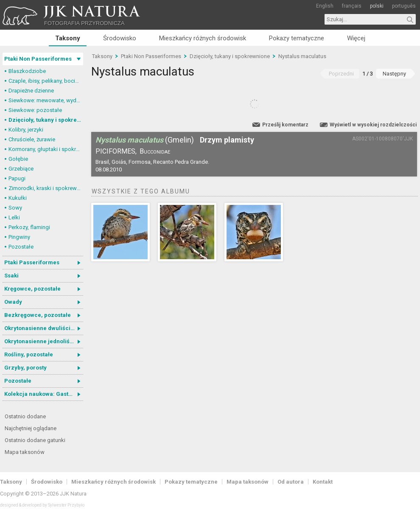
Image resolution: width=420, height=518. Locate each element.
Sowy (15, 208)
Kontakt (323, 482)
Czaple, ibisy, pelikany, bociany (46, 81)
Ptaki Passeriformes (32, 262)
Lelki (14, 217)
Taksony (68, 38)
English (325, 6)
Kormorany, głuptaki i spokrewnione (46, 149)
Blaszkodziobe (27, 71)
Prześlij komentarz (285, 125)
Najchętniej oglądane (31, 428)
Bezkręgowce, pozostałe (38, 315)
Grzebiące (21, 169)
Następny (394, 74)
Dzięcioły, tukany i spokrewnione (46, 120)
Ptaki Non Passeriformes (38, 59)
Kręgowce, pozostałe (32, 289)
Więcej (356, 38)
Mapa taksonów (25, 452)
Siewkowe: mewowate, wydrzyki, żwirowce (46, 100)
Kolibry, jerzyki (26, 130)
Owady (13, 302)
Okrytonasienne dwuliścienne (44, 328)
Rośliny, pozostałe (29, 354)
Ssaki (11, 276)
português (404, 6)
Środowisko (120, 38)
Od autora (291, 482)
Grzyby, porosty (25, 368)
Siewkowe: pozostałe (35, 110)
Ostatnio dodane (25, 416)
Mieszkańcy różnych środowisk (203, 38)
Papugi (17, 178)
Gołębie (18, 159)
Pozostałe (21, 247)
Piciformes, (116, 151)
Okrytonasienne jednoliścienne (44, 341)
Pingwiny (19, 237)
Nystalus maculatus (302, 56)
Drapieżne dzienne (31, 91)
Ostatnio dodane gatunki (35, 440)
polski (377, 6)
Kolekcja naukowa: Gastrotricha (44, 394)
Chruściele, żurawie (32, 139)
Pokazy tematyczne (297, 38)
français (352, 6)
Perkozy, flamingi (29, 227)
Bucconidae (155, 151)
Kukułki (18, 198)
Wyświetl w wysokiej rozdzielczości (373, 125)
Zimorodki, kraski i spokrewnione (46, 188)
